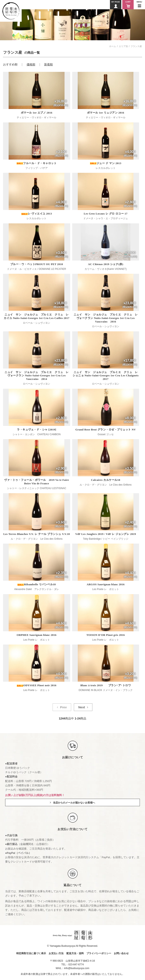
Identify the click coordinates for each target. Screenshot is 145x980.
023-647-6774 (76, 965)
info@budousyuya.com (77, 968)
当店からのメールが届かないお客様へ (74, 803)
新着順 (48, 64)
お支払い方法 (56, 953)
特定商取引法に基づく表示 (31, 953)
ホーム (113, 46)
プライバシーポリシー (99, 953)
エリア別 (123, 46)
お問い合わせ (121, 953)
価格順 (31, 64)
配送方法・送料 (75, 953)
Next (82, 707)
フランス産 (136, 46)
